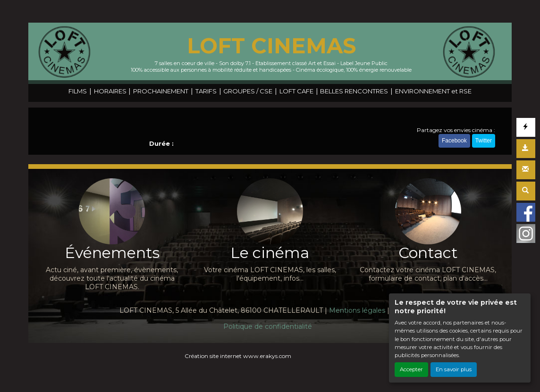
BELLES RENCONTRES (354, 91)
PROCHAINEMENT (161, 91)
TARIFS (206, 91)
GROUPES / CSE (248, 91)
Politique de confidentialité (268, 326)
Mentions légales (357, 310)
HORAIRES (110, 91)
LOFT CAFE (296, 91)
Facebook (454, 141)
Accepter (411, 369)
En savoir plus (454, 369)
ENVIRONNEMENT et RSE (433, 91)
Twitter (484, 141)
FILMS (78, 91)
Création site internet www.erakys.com (238, 356)
